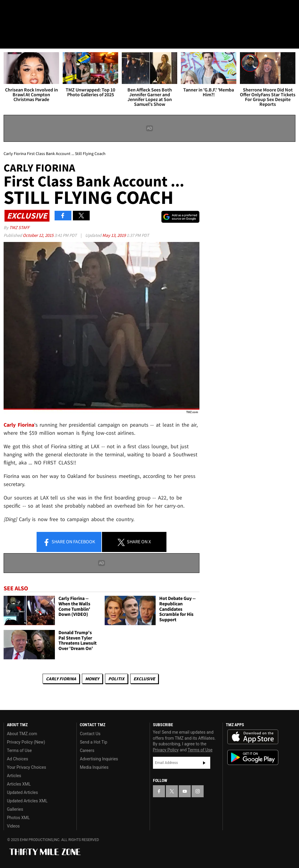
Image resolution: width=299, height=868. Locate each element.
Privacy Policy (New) (26, 742)
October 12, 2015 (39, 235)
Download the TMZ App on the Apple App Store (253, 737)
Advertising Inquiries (99, 759)
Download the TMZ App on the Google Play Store (253, 758)
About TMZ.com (22, 734)
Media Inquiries (94, 767)
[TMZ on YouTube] (185, 791)
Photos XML (18, 818)
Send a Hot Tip (93, 742)
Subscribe (204, 763)
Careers (87, 750)
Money (92, 679)
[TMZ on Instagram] (53, 10)
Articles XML (19, 784)
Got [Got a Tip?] (20, 25)
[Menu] (8, 40)
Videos (13, 826)
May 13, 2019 (114, 235)
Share (69, 542)
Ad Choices (18, 759)
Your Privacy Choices (27, 767)
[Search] (291, 40)
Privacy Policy (166, 750)
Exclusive (144, 679)
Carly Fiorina (61, 679)
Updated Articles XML (27, 801)
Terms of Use (19, 750)
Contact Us (90, 734)
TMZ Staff (19, 227)
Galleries (15, 809)
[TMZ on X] (24, 10)
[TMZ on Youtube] (38, 10)
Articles (14, 776)
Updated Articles (22, 792)
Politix (116, 679)
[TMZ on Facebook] (10, 10)
